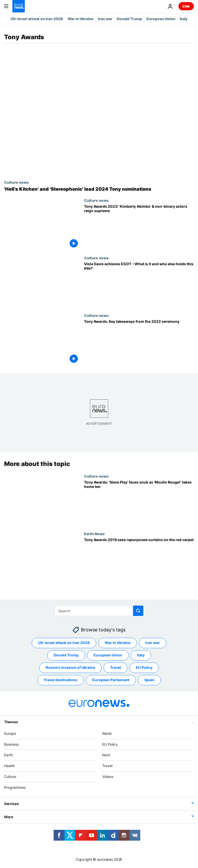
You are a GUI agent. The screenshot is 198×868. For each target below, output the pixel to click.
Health (10, 766)
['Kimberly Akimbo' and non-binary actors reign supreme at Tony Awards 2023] (139, 227)
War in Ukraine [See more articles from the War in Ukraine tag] (118, 643)
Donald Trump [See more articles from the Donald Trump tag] (66, 655)
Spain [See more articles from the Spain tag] (149, 680)
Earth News (94, 534)
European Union (161, 19)
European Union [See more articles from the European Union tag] (108, 655)
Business (11, 744)
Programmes (15, 787)
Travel (107, 766)
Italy (184, 19)
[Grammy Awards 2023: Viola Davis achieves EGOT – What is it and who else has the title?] (139, 284)
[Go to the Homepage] (19, 6)
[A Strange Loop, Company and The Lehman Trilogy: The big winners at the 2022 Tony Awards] (139, 342)
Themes (11, 722)
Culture (10, 777)
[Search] (99, 611)
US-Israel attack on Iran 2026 (37, 19)
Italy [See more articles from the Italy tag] (141, 655)
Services (11, 804)
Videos (108, 777)
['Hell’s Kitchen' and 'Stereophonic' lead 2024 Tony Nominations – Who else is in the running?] (99, 189)
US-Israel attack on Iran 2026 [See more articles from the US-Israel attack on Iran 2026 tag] (64, 643)
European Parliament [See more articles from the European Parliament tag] (111, 680)
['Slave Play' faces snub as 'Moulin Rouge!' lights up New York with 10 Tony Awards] (139, 503)
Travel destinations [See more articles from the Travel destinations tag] (60, 680)
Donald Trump (129, 19)
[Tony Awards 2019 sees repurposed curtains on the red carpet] (139, 560)
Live (186, 6)
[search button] (138, 611)
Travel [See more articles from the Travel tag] (115, 668)
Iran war (105, 19)
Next (106, 755)
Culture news (16, 182)
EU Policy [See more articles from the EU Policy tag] (144, 668)
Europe (10, 733)
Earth (9, 755)
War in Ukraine (81, 19)
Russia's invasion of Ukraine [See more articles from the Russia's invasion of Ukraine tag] (70, 668)
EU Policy (110, 744)
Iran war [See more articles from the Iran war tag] (153, 643)
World (107, 733)
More (9, 817)
